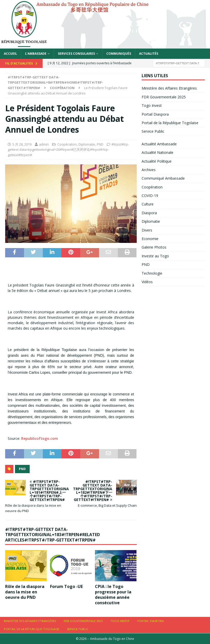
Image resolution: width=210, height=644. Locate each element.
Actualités (149, 54)
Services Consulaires (76, 54)
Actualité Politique (157, 161)
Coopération (67, 144)
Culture (148, 204)
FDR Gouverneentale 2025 (164, 97)
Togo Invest (152, 105)
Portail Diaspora (155, 114)
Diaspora (149, 213)
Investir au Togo (155, 256)
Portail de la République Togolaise (170, 123)
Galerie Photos (154, 247)
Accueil (10, 54)
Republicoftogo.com (40, 438)
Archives (149, 170)
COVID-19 (150, 196)
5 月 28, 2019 (22, 144)
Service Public (153, 131)
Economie (150, 239)
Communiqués (119, 54)
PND (100, 144)
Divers (147, 230)
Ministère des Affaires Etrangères (169, 88)
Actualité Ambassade (159, 144)
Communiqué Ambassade (163, 178)
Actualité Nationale (158, 152)
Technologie (152, 273)
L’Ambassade (36, 54)
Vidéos (147, 282)
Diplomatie (87, 144)
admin (44, 144)
